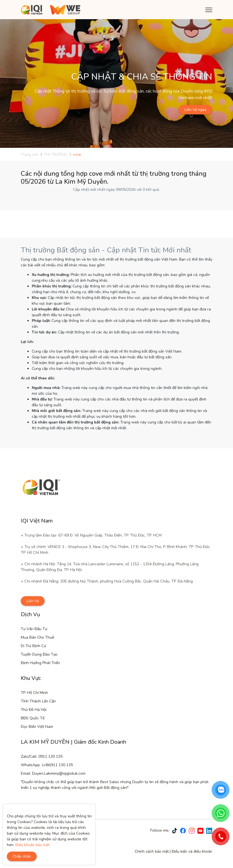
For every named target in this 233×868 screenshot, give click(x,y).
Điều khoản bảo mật (32, 845)
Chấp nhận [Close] (22, 856)
